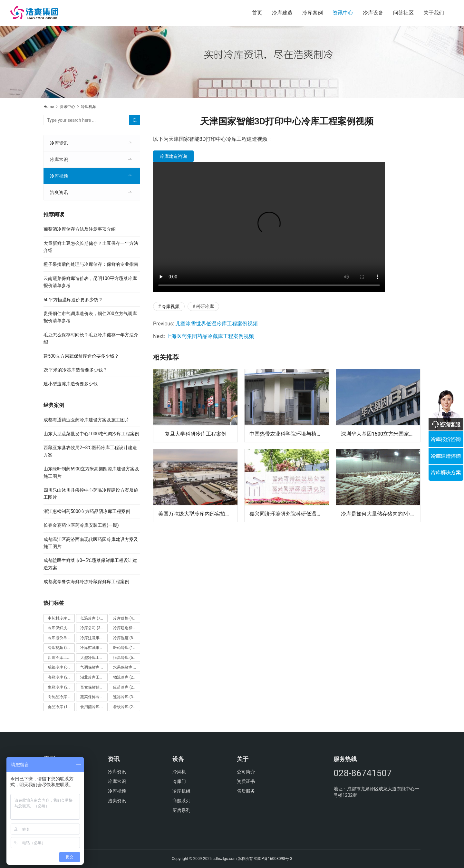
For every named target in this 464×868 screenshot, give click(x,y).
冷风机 (179, 772)
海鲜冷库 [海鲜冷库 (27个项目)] (59, 677)
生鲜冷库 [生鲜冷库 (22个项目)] (59, 687)
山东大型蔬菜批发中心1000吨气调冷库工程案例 (91, 434)
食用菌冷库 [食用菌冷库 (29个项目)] (94, 707)
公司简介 (246, 772)
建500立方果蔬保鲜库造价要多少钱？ (81, 356)
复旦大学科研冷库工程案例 (196, 434)
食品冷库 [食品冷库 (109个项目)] (61, 707)
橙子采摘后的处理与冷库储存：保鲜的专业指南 (91, 264)
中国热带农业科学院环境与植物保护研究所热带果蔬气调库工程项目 (289, 434)
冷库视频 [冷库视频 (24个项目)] (59, 648)
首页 (257, 13)
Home (49, 107)
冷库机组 (181, 791)
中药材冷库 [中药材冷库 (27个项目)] (61, 618)
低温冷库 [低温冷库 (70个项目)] (92, 618)
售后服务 (246, 791)
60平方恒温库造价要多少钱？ (73, 300)
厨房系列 (181, 810)
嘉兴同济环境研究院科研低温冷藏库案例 (289, 513)
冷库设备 (373, 13)
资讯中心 (343, 13)
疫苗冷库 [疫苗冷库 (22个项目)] (125, 687)
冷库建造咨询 (173, 156)
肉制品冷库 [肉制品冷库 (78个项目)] (61, 697)
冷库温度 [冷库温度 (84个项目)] (125, 638)
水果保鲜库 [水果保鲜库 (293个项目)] (127, 667)
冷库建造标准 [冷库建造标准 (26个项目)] (127, 628)
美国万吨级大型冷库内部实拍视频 (197, 513)
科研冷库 (205, 306)
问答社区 (403, 13)
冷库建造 (282, 13)
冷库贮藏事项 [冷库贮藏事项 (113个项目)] (94, 648)
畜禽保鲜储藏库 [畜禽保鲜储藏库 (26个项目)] (94, 687)
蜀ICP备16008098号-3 (273, 859)
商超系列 (181, 801)
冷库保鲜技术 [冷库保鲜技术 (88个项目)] (61, 628)
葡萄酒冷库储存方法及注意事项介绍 (80, 229)
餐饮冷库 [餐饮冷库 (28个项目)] (125, 707)
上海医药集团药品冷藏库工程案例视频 (210, 336)
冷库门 (179, 781)
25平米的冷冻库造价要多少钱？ (75, 370)
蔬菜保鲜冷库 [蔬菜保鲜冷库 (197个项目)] (94, 697)
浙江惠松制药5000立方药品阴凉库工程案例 (87, 511)
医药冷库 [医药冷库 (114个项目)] (126, 648)
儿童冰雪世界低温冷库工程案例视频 (217, 324)
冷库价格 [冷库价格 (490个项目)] (126, 618)
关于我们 (434, 13)
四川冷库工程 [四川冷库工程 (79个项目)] (61, 658)
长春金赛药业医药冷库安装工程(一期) (81, 525)
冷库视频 (170, 306)
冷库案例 (313, 13)
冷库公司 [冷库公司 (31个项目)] (92, 628)
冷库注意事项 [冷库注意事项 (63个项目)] (94, 638)
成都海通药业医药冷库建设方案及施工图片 (86, 420)
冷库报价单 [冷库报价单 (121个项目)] (61, 638)
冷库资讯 (59, 143)
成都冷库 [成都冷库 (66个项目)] (59, 667)
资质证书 (246, 781)
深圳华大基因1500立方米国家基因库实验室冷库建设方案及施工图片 (381, 434)
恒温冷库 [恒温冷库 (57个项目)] (125, 658)
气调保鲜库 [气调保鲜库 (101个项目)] (94, 667)
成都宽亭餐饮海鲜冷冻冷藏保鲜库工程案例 (86, 582)
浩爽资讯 (59, 192)
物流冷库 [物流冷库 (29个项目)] (125, 677)
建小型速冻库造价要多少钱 (71, 384)
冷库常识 (59, 159)
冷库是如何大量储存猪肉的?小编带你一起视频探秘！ (381, 513)
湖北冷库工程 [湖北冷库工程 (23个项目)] (94, 677)
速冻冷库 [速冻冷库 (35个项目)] (125, 697)
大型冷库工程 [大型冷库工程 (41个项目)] (94, 658)
